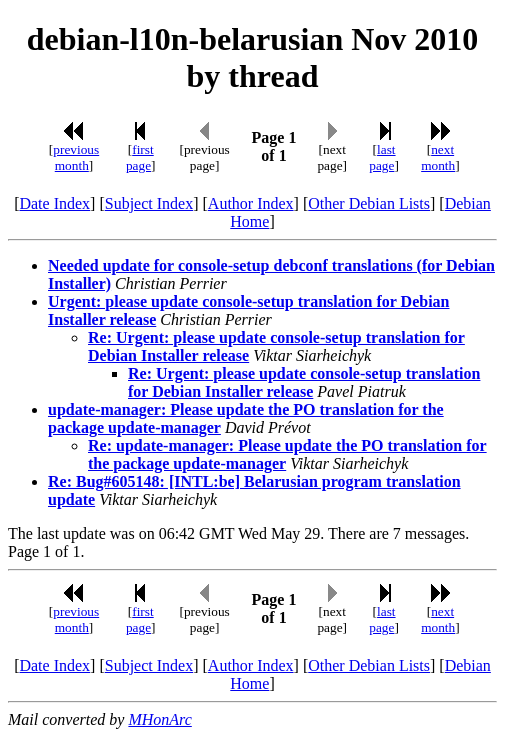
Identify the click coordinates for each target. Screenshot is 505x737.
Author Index (251, 203)
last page (382, 157)
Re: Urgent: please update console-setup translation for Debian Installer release (304, 382)
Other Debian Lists (369, 203)
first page (140, 157)
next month (438, 157)
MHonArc (159, 719)
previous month (76, 157)
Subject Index (149, 203)
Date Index (54, 203)
